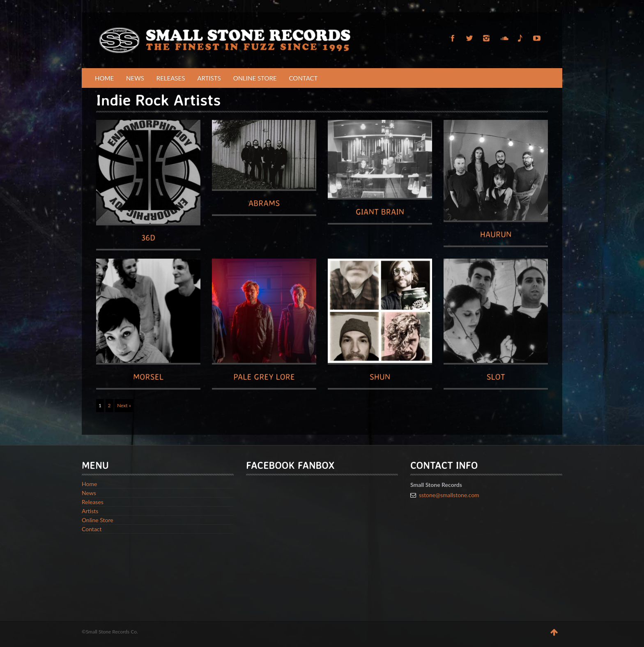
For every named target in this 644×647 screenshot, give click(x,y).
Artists (209, 78)
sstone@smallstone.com (449, 495)
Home (104, 78)
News (135, 78)
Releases (171, 78)
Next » (124, 405)
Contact (304, 78)
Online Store (255, 78)
